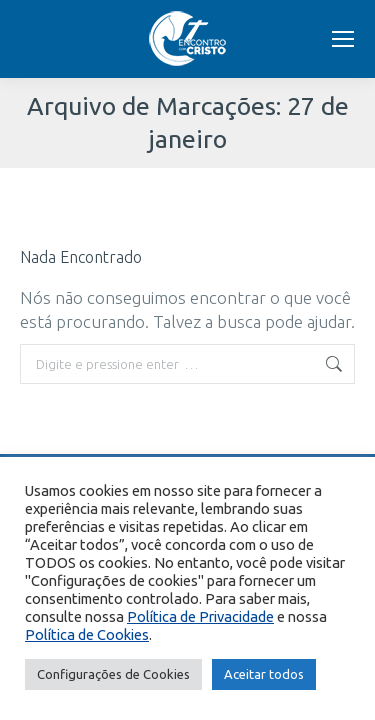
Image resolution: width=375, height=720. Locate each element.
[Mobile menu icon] (343, 39)
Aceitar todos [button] (264, 674)
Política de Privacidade (200, 616)
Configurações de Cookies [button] (113, 674)
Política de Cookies (87, 634)
